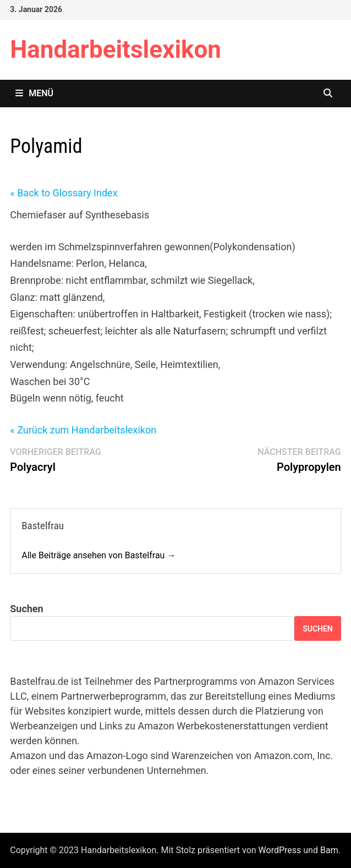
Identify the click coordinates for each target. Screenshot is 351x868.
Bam (329, 850)
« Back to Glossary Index (64, 193)
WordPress (280, 850)
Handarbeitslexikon (116, 50)
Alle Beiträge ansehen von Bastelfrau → (98, 555)
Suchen (26, 609)
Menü (34, 93)
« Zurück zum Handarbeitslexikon (83, 430)
